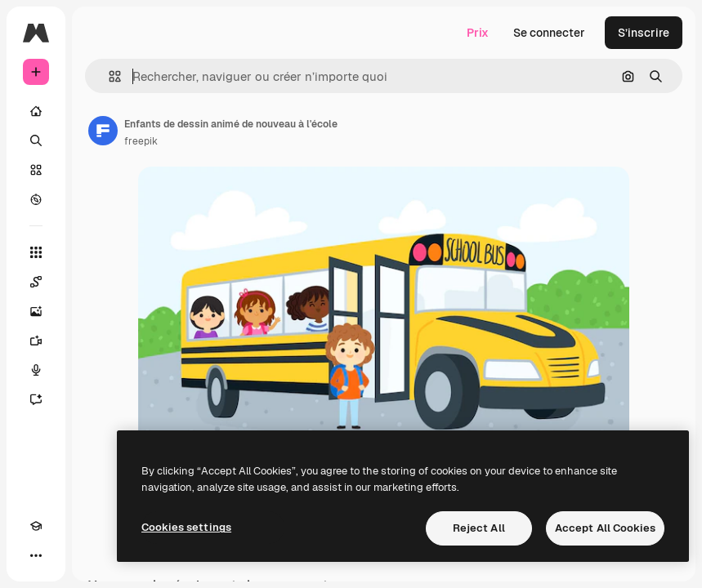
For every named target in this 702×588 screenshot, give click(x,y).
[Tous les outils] (36, 252)
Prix (478, 33)
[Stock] (36, 170)
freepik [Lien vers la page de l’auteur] (141, 141)
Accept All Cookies (605, 528)
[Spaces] (36, 282)
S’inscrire (644, 33)
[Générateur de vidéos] (36, 341)
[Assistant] (36, 399)
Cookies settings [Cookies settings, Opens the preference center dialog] (186, 527)
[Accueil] (36, 111)
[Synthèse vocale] (36, 370)
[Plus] (36, 555)
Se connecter (549, 33)
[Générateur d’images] (36, 311)
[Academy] (36, 526)
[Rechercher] (36, 140)
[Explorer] (36, 199)
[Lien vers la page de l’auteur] (103, 131)
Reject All (479, 528)
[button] (108, 76)
